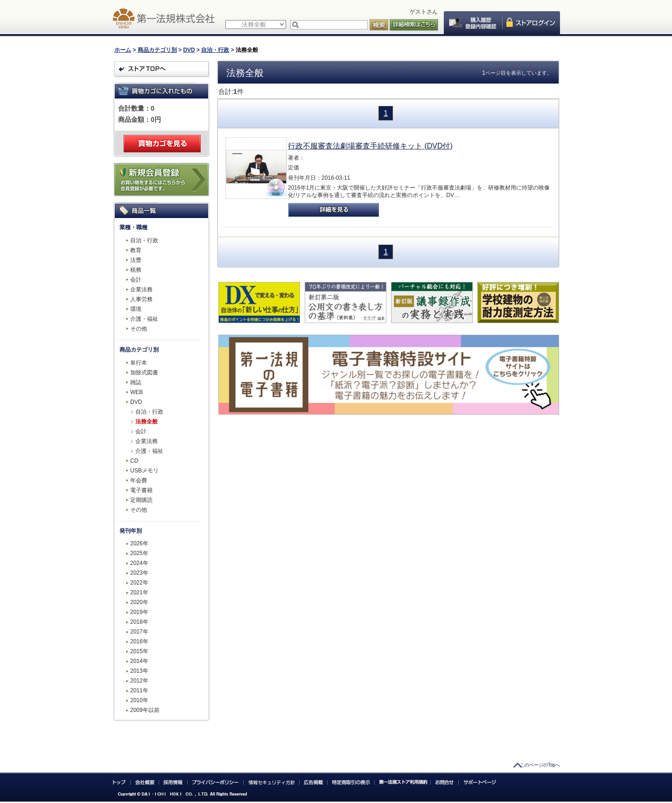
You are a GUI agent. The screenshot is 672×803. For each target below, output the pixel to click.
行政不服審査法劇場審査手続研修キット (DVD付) (370, 146)
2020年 (139, 602)
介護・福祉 (144, 319)
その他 (139, 329)
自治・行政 (215, 50)
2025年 (139, 553)
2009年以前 (145, 710)
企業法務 (141, 289)
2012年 (139, 681)
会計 (136, 280)
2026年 (139, 543)
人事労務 (141, 299)
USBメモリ (144, 471)
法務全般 (147, 422)
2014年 (139, 661)
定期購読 (141, 500)
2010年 (139, 700)
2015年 (139, 651)
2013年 (139, 671)
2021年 (139, 592)
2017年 (139, 632)
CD (134, 461)
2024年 (139, 563)
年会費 (139, 480)
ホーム (123, 50)
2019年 (139, 612)
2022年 (139, 583)
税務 (136, 270)
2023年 (139, 573)
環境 (136, 309)
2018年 (139, 622)
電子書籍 (141, 490)
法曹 (136, 260)
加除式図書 (144, 373)
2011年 (139, 690)
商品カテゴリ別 (157, 50)
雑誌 (136, 382)
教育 (136, 250)
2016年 (139, 641)
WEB (136, 392)
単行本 (139, 363)
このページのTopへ (540, 765)
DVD (189, 50)
